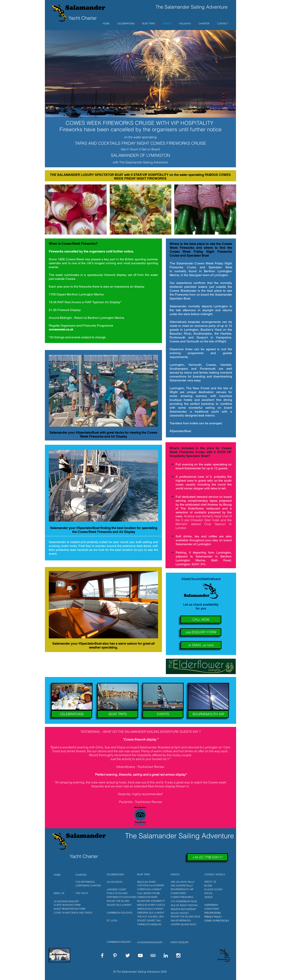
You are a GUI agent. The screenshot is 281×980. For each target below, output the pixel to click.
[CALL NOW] (201, 619)
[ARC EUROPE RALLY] (183, 886)
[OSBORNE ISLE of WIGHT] (149, 913)
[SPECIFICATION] (216, 913)
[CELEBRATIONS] (72, 714)
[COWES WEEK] (183, 893)
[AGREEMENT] (216, 905)
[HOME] (61, 875)
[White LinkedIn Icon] (166, 955)
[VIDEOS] (216, 897)
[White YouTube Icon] (140, 955)
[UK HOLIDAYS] (119, 882)
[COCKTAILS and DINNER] (149, 885)
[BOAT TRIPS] (118, 714)
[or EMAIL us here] (201, 645)
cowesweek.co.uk (61, 329)
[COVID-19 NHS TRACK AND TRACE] (72, 913)
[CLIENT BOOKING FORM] (65, 905)
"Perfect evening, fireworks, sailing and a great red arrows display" (140, 774)
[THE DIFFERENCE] (88, 882)
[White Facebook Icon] (102, 955)
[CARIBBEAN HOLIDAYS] (121, 913)
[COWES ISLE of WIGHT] (149, 889)
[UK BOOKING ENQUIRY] (65, 901)
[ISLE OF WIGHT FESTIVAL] (183, 905)
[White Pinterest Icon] (115, 955)
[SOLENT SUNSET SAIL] (149, 921)
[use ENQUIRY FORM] (201, 632)
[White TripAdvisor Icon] (153, 955)
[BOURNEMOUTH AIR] (208, 714)
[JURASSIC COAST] (121, 890)
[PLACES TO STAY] (216, 890)
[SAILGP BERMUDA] (183, 921)
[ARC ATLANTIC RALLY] (183, 882)
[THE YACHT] (88, 893)
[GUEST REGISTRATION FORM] (69, 909)
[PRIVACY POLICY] (216, 917)
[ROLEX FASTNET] (183, 913)
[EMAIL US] (61, 893)
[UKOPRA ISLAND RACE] (184, 924)
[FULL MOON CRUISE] (149, 893)
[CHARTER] (88, 875)
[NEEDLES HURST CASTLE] (149, 905)
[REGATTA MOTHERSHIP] (183, 909)
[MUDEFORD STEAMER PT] (149, 901)
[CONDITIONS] (216, 909)
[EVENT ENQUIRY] (184, 942)
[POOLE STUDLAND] (121, 893)
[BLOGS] (216, 886)
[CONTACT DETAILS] (216, 875)
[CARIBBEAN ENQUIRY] (119, 942)
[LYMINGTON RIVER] (149, 897)
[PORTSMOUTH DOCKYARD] (121, 897)
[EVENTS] (163, 714)
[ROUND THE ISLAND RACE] (184, 917)
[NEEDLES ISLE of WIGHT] (149, 909)
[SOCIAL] (216, 893)
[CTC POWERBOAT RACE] (183, 901)
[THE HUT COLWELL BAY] (149, 917)
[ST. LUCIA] (121, 921)
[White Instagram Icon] (178, 955)
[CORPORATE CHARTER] (88, 886)
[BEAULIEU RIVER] (149, 882)
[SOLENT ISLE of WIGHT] (121, 905)
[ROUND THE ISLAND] (121, 901)
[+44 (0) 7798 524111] (207, 857)
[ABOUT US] (216, 882)
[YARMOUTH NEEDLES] (149, 924)
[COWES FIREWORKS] (183, 897)
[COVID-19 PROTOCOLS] (216, 921)
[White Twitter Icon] (128, 955)
